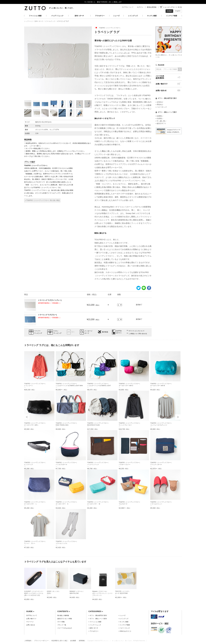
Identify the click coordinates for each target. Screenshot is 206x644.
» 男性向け (159, 105)
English (178, 11)
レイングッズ (133, 16)
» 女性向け (159, 102)
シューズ (116, 16)
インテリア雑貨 (172, 16)
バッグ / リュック (57, 16)
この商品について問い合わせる (138, 334)
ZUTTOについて (128, 7)
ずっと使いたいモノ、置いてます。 (62, 8)
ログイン (140, 7)
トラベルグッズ (50, 21)
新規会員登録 (152, 7)
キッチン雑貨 (152, 16)
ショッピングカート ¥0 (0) (172, 7)
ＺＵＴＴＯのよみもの (65, 628)
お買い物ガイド (169, 84)
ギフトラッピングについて (137, 331)
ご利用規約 (28, 641)
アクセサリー (100, 16)
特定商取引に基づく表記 (59, 641)
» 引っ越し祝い (161, 121)
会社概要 (73, 641)
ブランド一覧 (62, 625)
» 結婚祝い (159, 116)
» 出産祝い (159, 118)
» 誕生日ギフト (161, 123)
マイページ (30, 622)
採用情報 (82, 641)
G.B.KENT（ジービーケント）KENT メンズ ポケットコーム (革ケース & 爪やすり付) (34, 593)
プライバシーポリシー (41, 641)
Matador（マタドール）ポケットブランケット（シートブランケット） (102, 593)
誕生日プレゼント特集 (65, 619)
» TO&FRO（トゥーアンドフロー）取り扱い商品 (42, 200)
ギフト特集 (61, 622)
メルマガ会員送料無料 (169, 77)
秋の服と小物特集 (63, 615)
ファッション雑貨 (35, 16)
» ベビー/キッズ (161, 107)
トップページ (29, 21)
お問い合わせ (169, 90)
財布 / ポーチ (79, 16)
